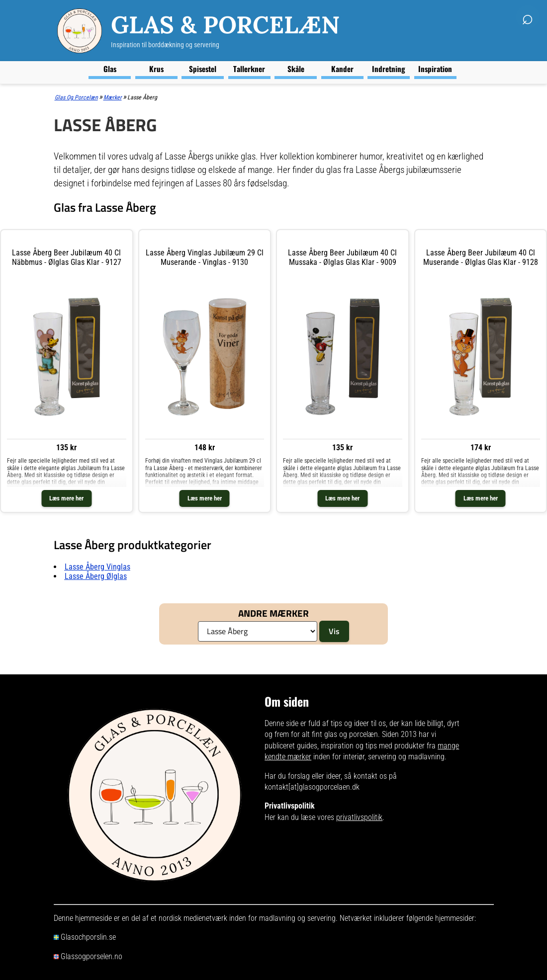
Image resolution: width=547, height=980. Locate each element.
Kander (342, 69)
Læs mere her (66, 498)
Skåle (296, 69)
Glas (110, 69)
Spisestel (203, 69)
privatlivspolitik (359, 817)
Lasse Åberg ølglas (96, 576)
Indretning (389, 69)
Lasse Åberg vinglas (97, 567)
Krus (156, 69)
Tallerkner (249, 69)
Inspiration (435, 69)
